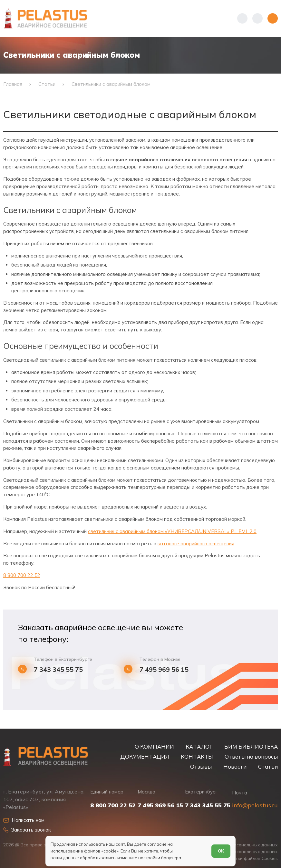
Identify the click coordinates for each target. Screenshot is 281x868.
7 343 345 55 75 (58, 670)
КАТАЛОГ (199, 747)
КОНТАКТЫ (197, 757)
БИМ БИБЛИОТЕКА (251, 747)
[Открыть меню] (273, 18)
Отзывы (201, 767)
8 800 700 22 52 (22, 575)
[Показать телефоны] (242, 18)
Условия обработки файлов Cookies (239, 858)
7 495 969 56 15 (164, 670)
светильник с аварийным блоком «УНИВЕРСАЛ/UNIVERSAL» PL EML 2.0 (172, 531)
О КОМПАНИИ (154, 747)
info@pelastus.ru (255, 805)
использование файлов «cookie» (85, 851)
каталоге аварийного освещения (196, 544)
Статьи (268, 767)
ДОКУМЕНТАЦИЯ (145, 757)
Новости (235, 767)
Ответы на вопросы (251, 757)
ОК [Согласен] (221, 851)
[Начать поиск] (257, 18)
